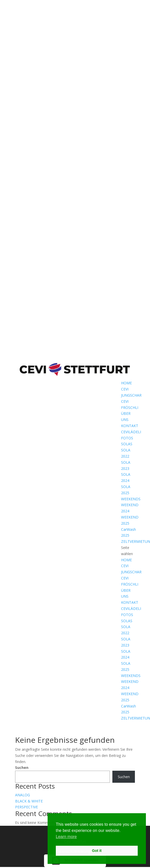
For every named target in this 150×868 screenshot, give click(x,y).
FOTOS (127, 438)
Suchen (22, 768)
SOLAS (127, 444)
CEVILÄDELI (131, 432)
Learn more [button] (66, 837)
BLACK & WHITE (29, 801)
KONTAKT (130, 426)
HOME (126, 383)
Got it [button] (97, 851)
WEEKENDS (131, 499)
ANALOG (23, 795)
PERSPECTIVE (26, 807)
